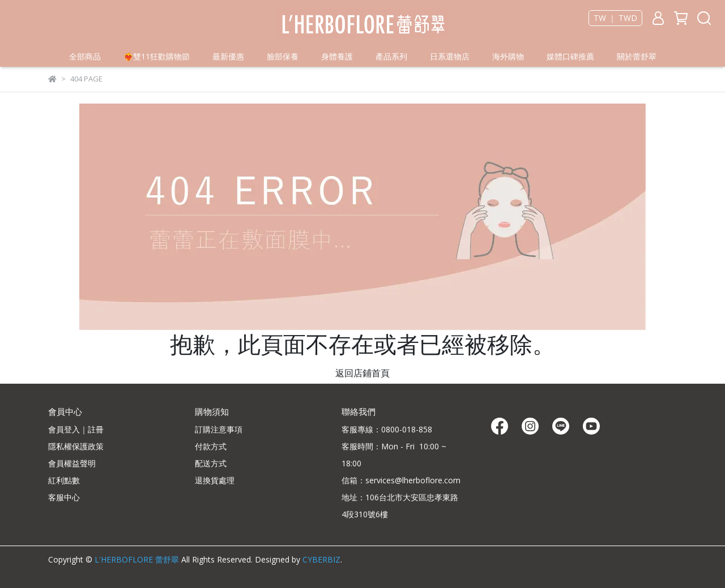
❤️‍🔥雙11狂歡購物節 (157, 56)
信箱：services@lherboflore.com (401, 480)
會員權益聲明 (72, 463)
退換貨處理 (215, 480)
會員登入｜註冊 (76, 429)
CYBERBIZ (321, 559)
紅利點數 (64, 480)
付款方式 (211, 446)
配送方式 (211, 463)
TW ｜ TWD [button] (615, 18)
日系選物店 (450, 56)
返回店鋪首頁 (362, 373)
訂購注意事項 (219, 429)
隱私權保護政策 (76, 446)
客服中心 (64, 497)
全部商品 (85, 56)
